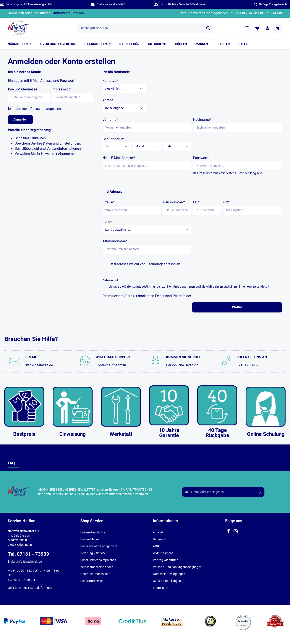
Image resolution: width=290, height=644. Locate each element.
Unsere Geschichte (93, 532)
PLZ (196, 202)
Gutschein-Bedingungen (169, 574)
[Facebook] (229, 533)
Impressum (160, 588)
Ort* (226, 202)
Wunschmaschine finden (97, 567)
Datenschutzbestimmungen (143, 287)
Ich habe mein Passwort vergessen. (35, 109)
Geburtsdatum (113, 139)
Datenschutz (161, 539)
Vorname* (110, 120)
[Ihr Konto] (267, 28)
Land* (107, 222)
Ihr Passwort (61, 89)
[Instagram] (236, 533)
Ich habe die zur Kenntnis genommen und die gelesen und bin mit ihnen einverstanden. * (188, 287)
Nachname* (202, 120)
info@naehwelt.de (39, 365)
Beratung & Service (93, 553)
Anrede (108, 100)
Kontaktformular (41, 588)
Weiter (237, 307)
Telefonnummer (115, 241)
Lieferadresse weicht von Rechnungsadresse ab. (144, 264)
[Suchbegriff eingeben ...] (140, 28)
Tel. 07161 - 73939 (28, 554)
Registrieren (41, 13)
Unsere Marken (90, 539)
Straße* (108, 202)
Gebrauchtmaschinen (95, 574)
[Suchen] (208, 28)
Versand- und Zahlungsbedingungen (177, 567)
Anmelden (16, 13)
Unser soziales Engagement (99, 546)
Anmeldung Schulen (68, 13)
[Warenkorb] (278, 28)
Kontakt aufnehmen (111, 365)
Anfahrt (158, 532)
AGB (209, 287)
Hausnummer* (174, 202)
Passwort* (201, 158)
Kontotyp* (110, 81)
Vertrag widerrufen (166, 560)
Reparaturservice (92, 581)
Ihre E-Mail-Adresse (23, 89)
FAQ (11, 463)
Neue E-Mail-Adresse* (119, 158)
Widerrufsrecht (163, 553)
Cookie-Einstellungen (167, 581)
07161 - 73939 (248, 365)
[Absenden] (260, 492)
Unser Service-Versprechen (98, 560)
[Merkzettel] (257, 28)
